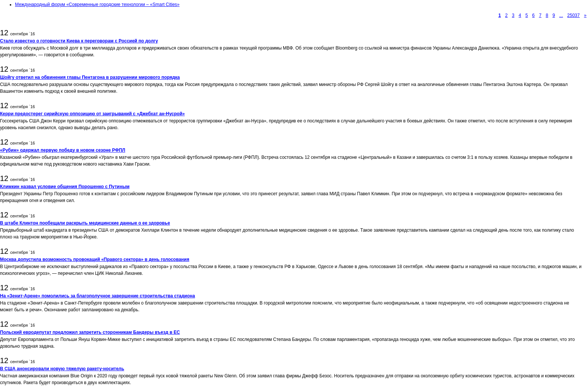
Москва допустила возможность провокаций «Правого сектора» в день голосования (95, 259)
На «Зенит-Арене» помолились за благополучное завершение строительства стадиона (97, 296)
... (561, 15)
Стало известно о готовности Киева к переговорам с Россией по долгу (79, 41)
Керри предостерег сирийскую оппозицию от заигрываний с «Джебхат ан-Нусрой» (92, 114)
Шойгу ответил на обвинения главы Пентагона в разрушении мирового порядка (90, 77)
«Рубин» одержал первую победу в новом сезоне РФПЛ (63, 150)
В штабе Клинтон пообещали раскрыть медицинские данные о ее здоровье (85, 223)
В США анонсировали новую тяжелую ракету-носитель (62, 369)
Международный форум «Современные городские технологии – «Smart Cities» (97, 5)
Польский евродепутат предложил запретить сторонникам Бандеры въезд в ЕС (90, 332)
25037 (574, 15)
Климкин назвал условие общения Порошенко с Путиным (65, 187)
